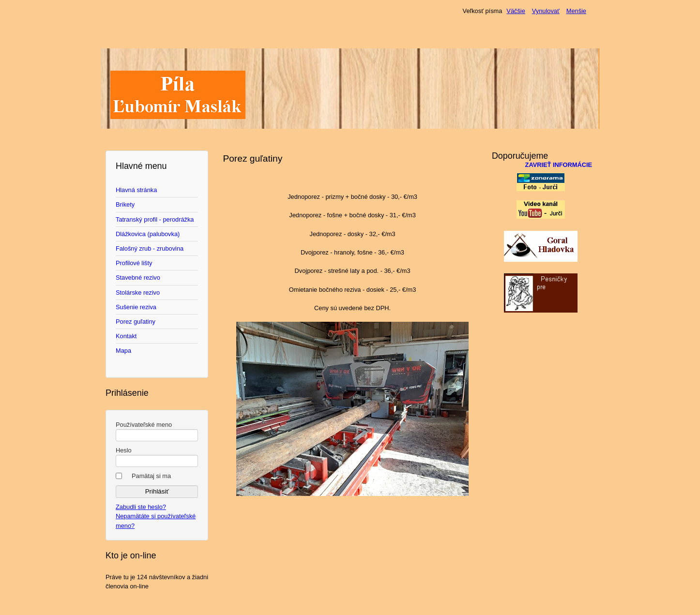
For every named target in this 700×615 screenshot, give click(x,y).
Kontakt (126, 336)
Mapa (123, 351)
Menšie (576, 11)
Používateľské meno (144, 425)
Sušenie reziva (136, 307)
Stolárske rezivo (138, 292)
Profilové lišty (134, 263)
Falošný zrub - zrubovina (150, 248)
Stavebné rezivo (138, 277)
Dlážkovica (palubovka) (148, 234)
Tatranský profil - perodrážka (155, 219)
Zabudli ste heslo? (141, 507)
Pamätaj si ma (151, 476)
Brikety (125, 204)
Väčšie (516, 11)
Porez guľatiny (136, 322)
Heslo (124, 450)
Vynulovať (546, 11)
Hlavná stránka (136, 190)
